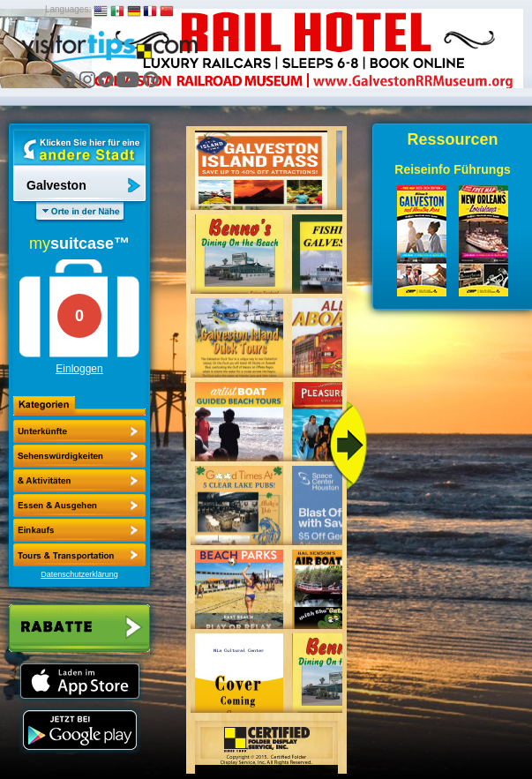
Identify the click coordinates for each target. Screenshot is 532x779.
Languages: (68, 9)
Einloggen (79, 369)
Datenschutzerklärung (79, 574)
